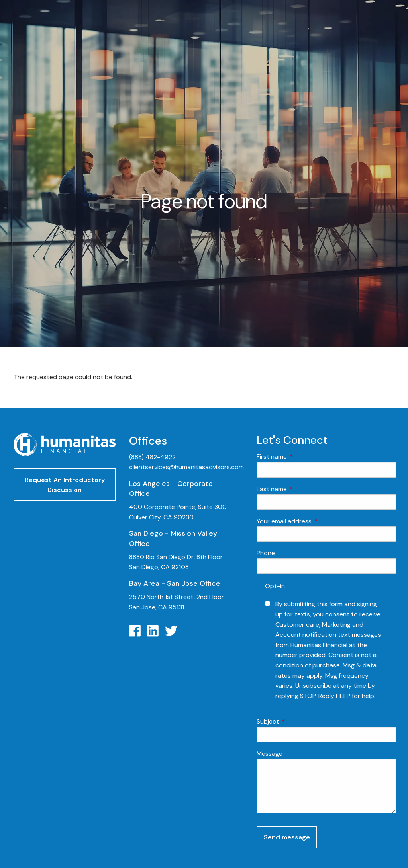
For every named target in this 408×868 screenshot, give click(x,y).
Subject (298, 722)
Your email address (315, 521)
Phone (266, 553)
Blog (339, 400)
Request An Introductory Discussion (65, 485)
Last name (302, 489)
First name (302, 457)
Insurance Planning (362, 362)
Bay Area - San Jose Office (175, 583)
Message (270, 754)
